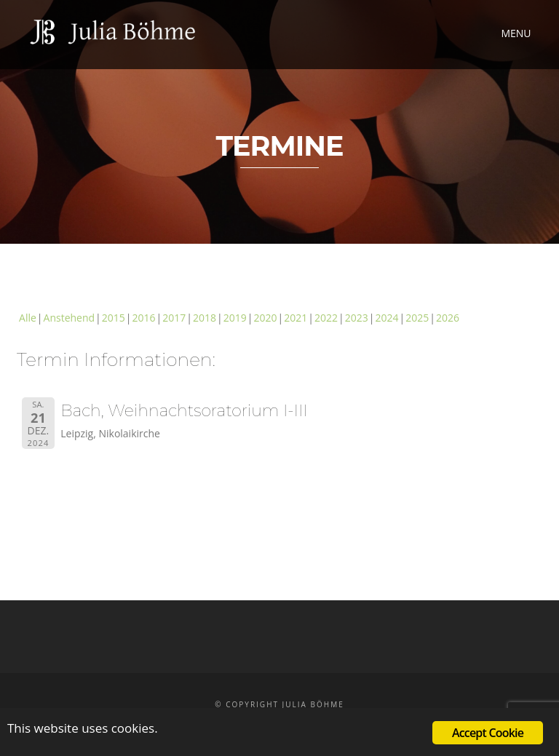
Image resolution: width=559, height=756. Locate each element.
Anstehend (70, 318)
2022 (326, 318)
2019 (235, 318)
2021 (296, 318)
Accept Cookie (488, 733)
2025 (417, 318)
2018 (205, 318)
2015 (114, 318)
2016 (144, 318)
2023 (357, 318)
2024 (386, 318)
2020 (265, 318)
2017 (174, 318)
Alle (28, 318)
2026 (448, 318)
